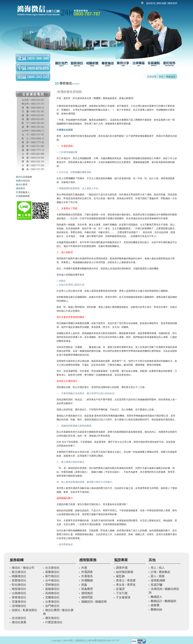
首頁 (161, 77)
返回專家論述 (66, 544)
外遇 (18, 192)
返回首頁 (151, 3)
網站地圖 (162, 3)
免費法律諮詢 (23, 181)
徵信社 (19, 177)
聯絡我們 (173, 3)
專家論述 (171, 77)
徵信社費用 (22, 185)
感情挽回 (20, 188)
